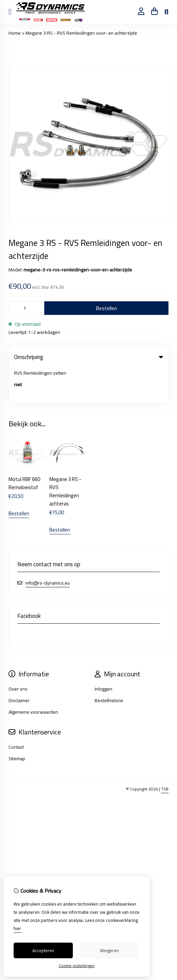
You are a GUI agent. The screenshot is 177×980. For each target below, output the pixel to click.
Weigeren (109, 950)
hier (17, 928)
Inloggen (103, 653)
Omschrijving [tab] (88, 357)
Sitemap (17, 723)
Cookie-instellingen (77, 966)
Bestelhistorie (109, 665)
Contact (16, 711)
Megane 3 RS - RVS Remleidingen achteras (65, 456)
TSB (165, 753)
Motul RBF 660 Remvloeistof (24, 448)
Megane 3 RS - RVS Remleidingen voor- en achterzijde (81, 33)
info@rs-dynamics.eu (48, 547)
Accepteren (43, 950)
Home (15, 33)
